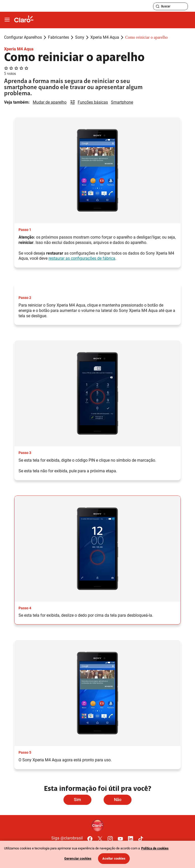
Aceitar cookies (114, 858)
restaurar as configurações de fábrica (82, 258)
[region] (97, 854)
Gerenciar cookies (78, 858)
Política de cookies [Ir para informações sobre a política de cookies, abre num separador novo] (155, 848)
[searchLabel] (170, 6)
